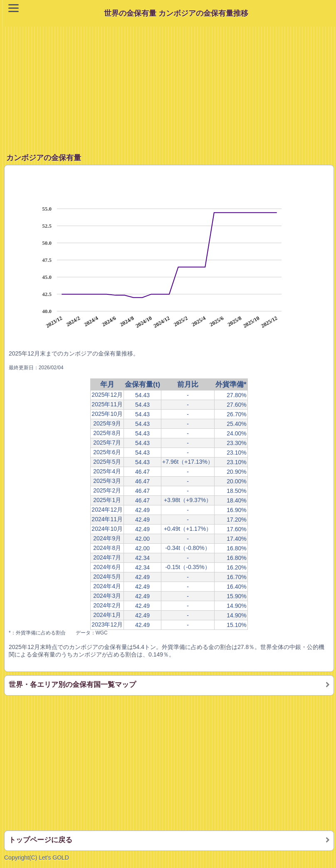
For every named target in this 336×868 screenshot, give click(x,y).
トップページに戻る (41, 840)
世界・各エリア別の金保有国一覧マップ (72, 685)
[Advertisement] (170, 85)
